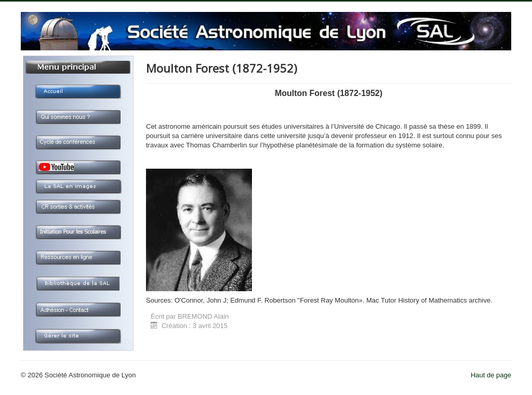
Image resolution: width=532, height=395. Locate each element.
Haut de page (491, 375)
